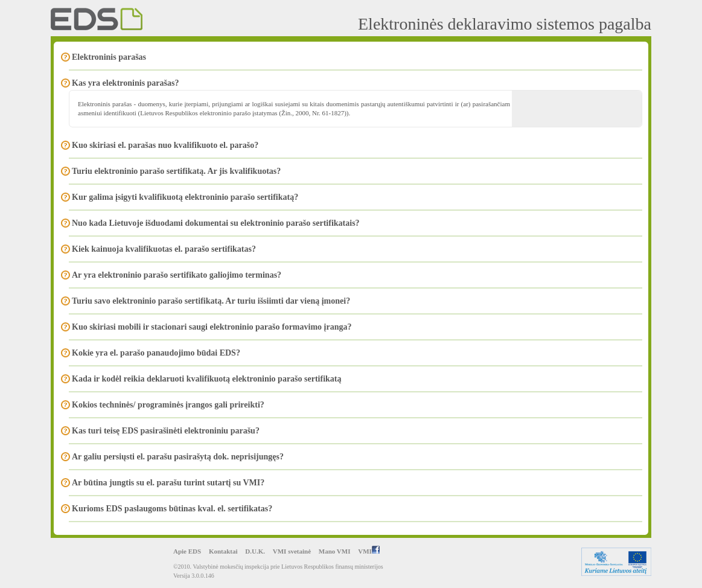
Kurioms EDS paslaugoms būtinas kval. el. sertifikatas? (172, 509)
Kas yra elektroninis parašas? (125, 83)
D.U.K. (255, 551)
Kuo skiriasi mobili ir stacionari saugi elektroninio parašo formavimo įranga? (212, 327)
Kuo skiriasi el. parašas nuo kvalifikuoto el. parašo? (165, 145)
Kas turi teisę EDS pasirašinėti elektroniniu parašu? (166, 431)
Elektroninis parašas (109, 57)
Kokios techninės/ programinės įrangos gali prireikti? (168, 405)
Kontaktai (223, 551)
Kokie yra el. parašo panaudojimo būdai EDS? (156, 353)
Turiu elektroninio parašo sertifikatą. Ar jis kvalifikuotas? (176, 171)
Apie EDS (187, 551)
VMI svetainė (292, 551)
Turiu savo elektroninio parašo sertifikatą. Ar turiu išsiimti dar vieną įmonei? (211, 301)
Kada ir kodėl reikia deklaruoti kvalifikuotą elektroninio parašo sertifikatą (206, 379)
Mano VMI (335, 551)
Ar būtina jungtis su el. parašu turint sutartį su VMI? (168, 483)
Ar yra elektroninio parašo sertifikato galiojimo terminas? (177, 275)
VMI (369, 551)
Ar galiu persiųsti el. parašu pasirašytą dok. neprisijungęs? (178, 457)
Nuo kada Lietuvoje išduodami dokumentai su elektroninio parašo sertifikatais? (216, 223)
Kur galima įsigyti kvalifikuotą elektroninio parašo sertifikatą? (185, 197)
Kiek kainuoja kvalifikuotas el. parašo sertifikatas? (164, 249)
